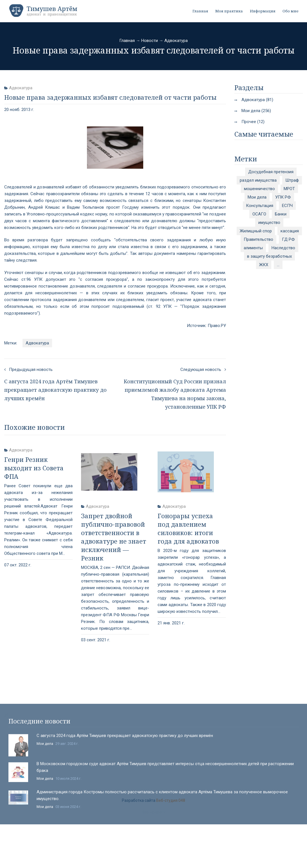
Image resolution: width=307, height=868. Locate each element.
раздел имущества (258, 180)
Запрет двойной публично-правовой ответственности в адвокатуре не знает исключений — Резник (114, 537)
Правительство (258, 239)
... (278, 265)
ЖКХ (264, 265)
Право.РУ (217, 326)
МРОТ (289, 189)
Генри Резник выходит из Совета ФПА (34, 468)
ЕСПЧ (287, 206)
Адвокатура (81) (257, 100)
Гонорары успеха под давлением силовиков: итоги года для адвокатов (188, 528)
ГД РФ (288, 239)
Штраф (292, 180)
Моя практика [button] (229, 11)
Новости (150, 41)
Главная (200, 11)
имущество (269, 222)
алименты (253, 248)
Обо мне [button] (291, 11)
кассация (290, 231)
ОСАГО (259, 214)
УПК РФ (283, 197)
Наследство (283, 248)
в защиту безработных (269, 256)
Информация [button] (263, 11)
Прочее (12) (253, 122)
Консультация (260, 206)
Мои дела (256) (256, 111)
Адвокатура (176, 41)
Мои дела (257, 197)
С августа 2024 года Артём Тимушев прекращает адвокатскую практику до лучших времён (125, 801)
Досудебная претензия (271, 172)
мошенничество (259, 189)
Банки (281, 214)
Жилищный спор (256, 231)
